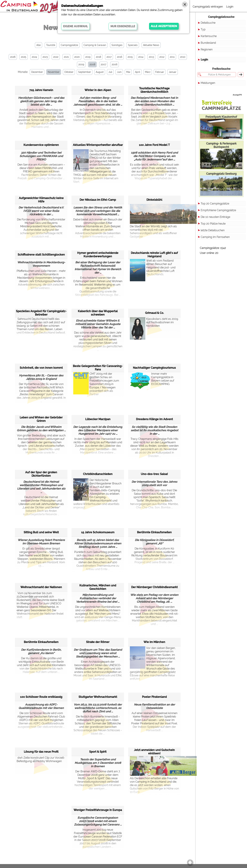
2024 (34, 57)
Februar (160, 72)
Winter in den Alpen (98, 90)
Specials (133, 45)
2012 (162, 57)
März (148, 72)
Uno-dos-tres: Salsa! (154, 474)
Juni (119, 72)
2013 (151, 57)
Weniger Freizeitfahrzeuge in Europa (98, 810)
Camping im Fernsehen (215, 237)
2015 (130, 57)
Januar (173, 72)
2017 (109, 57)
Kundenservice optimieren (41, 145)
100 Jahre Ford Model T (154, 145)
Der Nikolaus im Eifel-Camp (98, 200)
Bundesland (208, 43)
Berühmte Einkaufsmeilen (154, 532)
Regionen (207, 49)
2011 (172, 57)
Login (230, 7)
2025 (24, 57)
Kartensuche (209, 36)
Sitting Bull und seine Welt (41, 532)
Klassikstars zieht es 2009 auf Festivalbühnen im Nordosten (154, 326)
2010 (183, 57)
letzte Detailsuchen (213, 230)
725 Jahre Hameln (41, 90)
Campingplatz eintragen (208, 7)
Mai (128, 72)
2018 (98, 57)
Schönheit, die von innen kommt (41, 368)
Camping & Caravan (95, 45)
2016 (120, 57)
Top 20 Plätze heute (213, 224)
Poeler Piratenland (154, 697)
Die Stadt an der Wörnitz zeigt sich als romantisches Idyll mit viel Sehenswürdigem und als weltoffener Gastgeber (154, 221)
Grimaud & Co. (154, 313)
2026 (13, 57)
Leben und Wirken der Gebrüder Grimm (41, 419)
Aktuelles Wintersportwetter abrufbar (98, 145)
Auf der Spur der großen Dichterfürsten (41, 474)
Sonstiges (117, 45)
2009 (81, 64)
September (85, 72)
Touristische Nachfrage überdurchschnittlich (154, 90)
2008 (92, 64)
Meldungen (208, 83)
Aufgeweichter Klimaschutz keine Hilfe (41, 200)
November (54, 72)
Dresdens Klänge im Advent (154, 419)
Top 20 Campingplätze (215, 204)
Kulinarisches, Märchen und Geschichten (98, 587)
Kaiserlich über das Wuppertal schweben (98, 313)
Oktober (69, 72)
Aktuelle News (151, 45)
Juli (110, 72)
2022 (56, 57)
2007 (103, 64)
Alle (39, 45)
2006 (114, 64)
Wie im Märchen (154, 642)
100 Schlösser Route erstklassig (41, 697)
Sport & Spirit (98, 752)
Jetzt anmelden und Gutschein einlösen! (154, 752)
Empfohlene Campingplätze (218, 210)
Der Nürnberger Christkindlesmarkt (154, 587)
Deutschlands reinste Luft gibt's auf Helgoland (154, 255)
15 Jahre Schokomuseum (98, 532)
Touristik (51, 45)
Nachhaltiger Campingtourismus (154, 368)
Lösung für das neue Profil (41, 752)
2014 (141, 57)
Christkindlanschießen (98, 474)
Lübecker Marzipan (98, 419)
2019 (88, 57)
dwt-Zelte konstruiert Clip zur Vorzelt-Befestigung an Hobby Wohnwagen (41, 759)
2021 (66, 57)
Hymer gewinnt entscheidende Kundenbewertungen (98, 255)
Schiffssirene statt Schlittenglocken (41, 255)
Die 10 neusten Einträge (215, 217)
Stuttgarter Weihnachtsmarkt (98, 697)
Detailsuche (208, 23)
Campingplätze (69, 45)
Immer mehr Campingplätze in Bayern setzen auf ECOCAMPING (152, 381)
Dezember (37, 72)
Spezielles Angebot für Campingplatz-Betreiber (41, 313)
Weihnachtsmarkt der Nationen (41, 587)
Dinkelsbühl (154, 200)
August (100, 72)
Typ (203, 29)
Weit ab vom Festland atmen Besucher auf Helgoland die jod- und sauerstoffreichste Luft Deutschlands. (153, 268)
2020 (77, 57)
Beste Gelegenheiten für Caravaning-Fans (98, 368)
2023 (45, 57)
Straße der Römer (98, 642)
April (138, 72)
